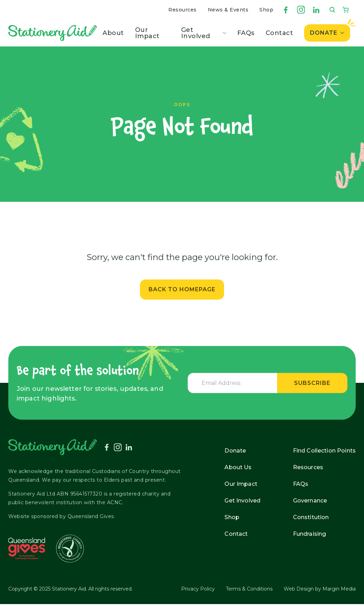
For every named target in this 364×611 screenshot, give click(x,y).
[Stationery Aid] (53, 33)
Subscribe (312, 383)
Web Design (299, 589)
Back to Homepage (182, 289)
